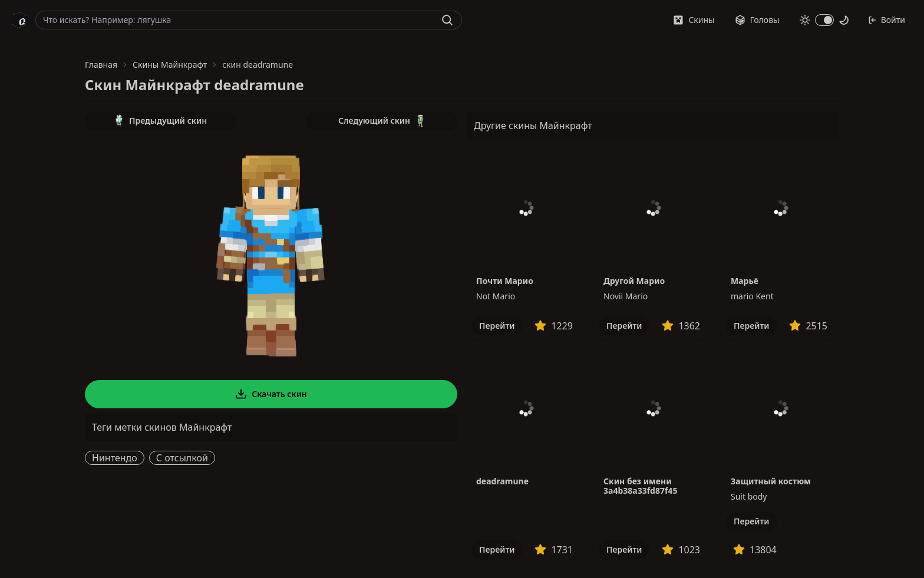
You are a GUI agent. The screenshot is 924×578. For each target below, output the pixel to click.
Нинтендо (115, 458)
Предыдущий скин (160, 121)
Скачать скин (271, 394)
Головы (757, 20)
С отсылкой (182, 458)
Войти (887, 20)
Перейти (497, 326)
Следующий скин (382, 121)
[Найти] (447, 20)
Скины (694, 20)
